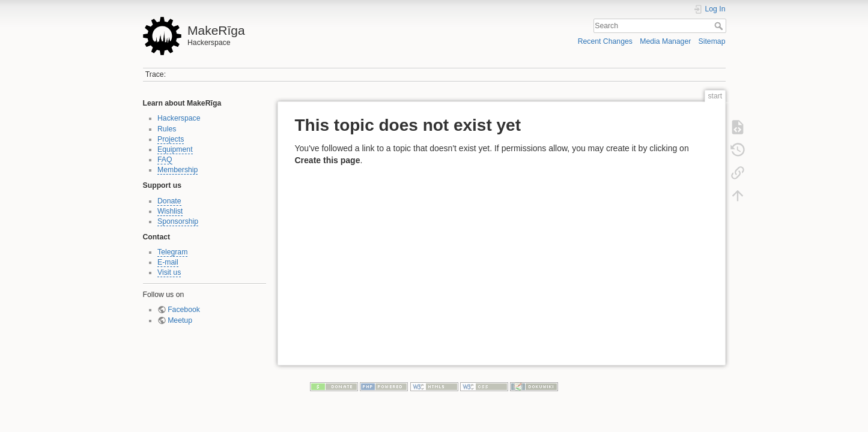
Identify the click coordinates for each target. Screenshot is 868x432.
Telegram (172, 252)
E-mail (168, 262)
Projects (171, 139)
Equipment (175, 149)
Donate (169, 201)
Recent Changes (605, 41)
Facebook (184, 310)
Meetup (180, 320)
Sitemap (712, 41)
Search (720, 26)
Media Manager (665, 41)
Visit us (169, 272)
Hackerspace (179, 118)
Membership (178, 170)
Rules (167, 129)
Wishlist (170, 211)
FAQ (165, 160)
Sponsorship (178, 221)
